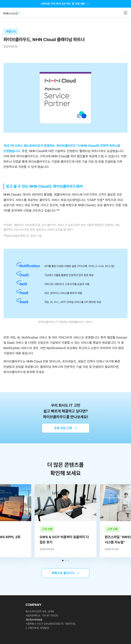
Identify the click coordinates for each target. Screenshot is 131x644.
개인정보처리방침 (34, 620)
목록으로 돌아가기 (63, 573)
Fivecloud (12, 13)
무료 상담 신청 (63, 428)
